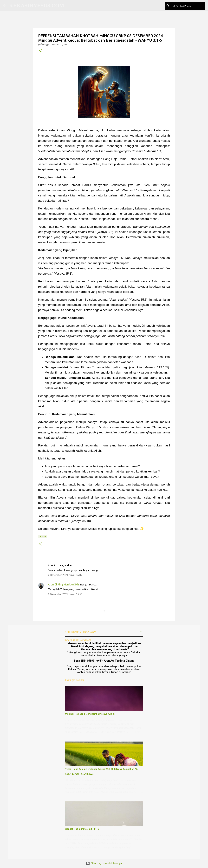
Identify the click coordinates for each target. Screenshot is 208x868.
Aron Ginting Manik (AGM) (63, 584)
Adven (43, 536)
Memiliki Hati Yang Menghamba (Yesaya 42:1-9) (90, 714)
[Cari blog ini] (188, 6)
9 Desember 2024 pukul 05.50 (65, 594)
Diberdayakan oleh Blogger (104, 863)
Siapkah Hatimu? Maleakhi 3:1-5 (82, 829)
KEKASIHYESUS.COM (37, 6)
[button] (40, 51)
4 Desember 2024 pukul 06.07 (65, 575)
